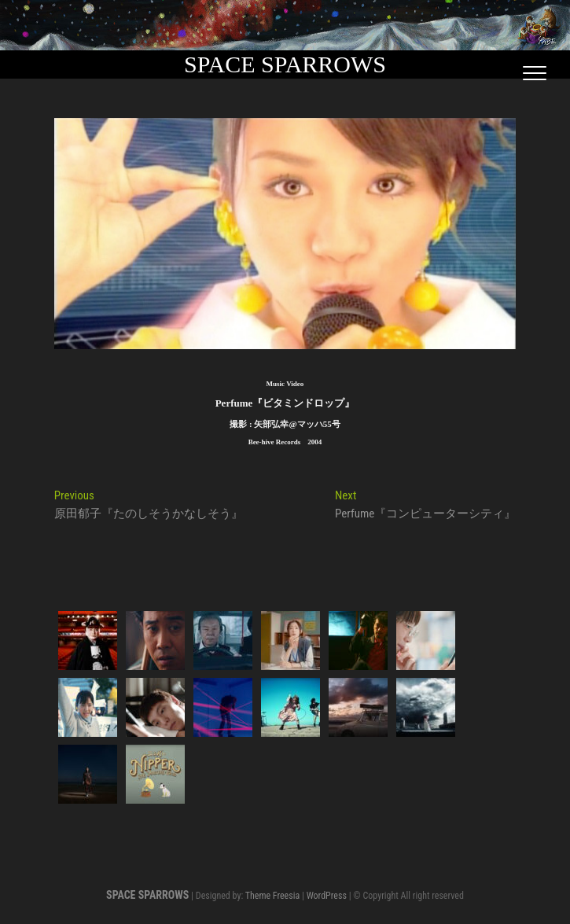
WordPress (327, 896)
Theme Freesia (272, 896)
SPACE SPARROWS (285, 64)
